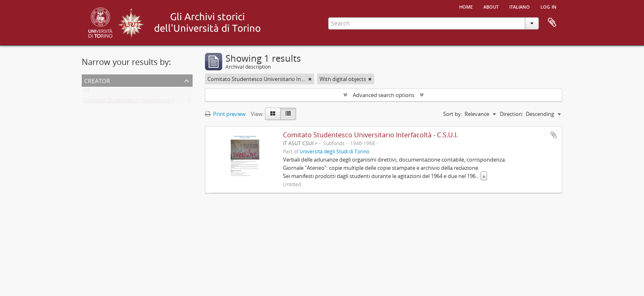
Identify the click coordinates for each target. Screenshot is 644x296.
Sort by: (453, 114)
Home (466, 6)
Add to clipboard (554, 135)
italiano (520, 6)
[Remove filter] (310, 79)
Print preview (225, 114)
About (491, 6)
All (86, 92)
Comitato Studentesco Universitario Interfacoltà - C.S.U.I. (152, 102)
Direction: (512, 114)
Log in (549, 6)
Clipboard (552, 23)
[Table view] (288, 114)
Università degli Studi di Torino (334, 151)
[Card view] (273, 114)
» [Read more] (484, 176)
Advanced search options (384, 95)
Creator (97, 80)
